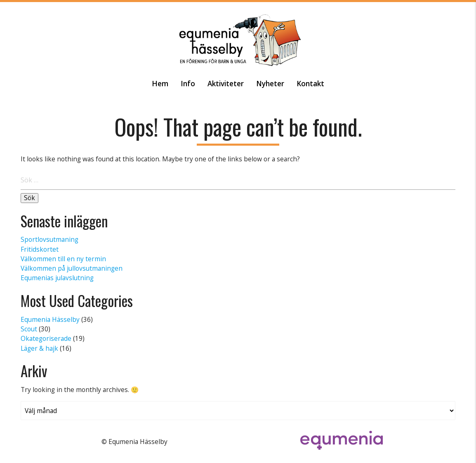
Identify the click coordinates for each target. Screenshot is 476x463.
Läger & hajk (39, 348)
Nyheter (270, 84)
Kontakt (310, 84)
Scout (29, 329)
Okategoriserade (46, 338)
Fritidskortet (40, 249)
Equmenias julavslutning (57, 278)
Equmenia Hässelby (50, 319)
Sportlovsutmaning (49, 239)
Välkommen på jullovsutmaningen (72, 268)
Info (188, 84)
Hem (160, 84)
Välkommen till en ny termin (63, 259)
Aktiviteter (226, 84)
